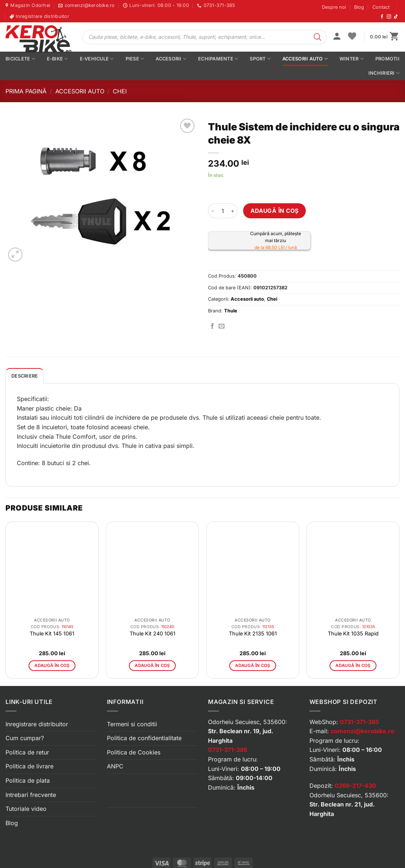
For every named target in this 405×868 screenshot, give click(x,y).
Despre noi (334, 7)
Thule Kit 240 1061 (153, 633)
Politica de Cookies (134, 752)
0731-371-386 (228, 750)
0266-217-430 (355, 786)
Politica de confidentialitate (144, 738)
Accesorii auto (305, 59)
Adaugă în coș (275, 211)
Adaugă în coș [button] (52, 665)
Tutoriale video (26, 809)
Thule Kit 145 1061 (52, 633)
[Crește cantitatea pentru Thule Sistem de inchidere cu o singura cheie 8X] (233, 211)
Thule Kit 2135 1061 (253, 633)
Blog (359, 7)
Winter (352, 59)
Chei (120, 91)
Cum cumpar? (25, 738)
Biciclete (20, 59)
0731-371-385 (359, 722)
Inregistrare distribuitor (37, 724)
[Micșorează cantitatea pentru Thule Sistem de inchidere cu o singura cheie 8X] (212, 211)
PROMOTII (387, 59)
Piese (135, 59)
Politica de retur (27, 752)
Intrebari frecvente (31, 795)
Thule (231, 311)
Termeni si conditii (132, 724)
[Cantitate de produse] (223, 211)
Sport (260, 59)
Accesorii (171, 59)
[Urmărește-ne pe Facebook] (382, 17)
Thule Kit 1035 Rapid (353, 633)
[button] (337, 37)
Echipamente (218, 59)
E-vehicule (97, 59)
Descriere (25, 376)
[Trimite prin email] (222, 326)
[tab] (25, 376)
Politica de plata (28, 780)
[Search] (317, 37)
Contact (381, 7)
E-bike (57, 59)
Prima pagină (26, 91)
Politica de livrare (29, 766)
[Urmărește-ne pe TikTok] (396, 17)
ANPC (115, 766)
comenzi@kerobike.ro (363, 731)
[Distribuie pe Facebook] (212, 326)
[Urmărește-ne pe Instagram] (389, 17)
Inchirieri (384, 73)
